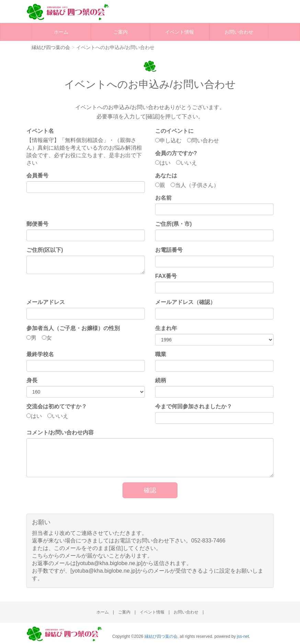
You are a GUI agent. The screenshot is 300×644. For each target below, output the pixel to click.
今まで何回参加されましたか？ (194, 406)
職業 (161, 354)
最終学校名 (40, 354)
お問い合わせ (239, 32)
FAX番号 (166, 276)
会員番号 (37, 175)
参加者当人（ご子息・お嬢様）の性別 (73, 328)
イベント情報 (180, 32)
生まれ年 (166, 328)
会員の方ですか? (176, 153)
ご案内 (120, 32)
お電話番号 (169, 250)
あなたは (166, 175)
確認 (150, 490)
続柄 (161, 380)
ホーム (61, 32)
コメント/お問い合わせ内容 (60, 432)
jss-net (243, 636)
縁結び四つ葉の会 (161, 636)
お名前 (163, 198)
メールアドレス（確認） (185, 302)
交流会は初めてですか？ (57, 406)
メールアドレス (46, 302)
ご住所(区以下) (45, 250)
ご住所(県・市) (174, 224)
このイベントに (174, 131)
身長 (32, 380)
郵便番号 (37, 224)
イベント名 (40, 131)
